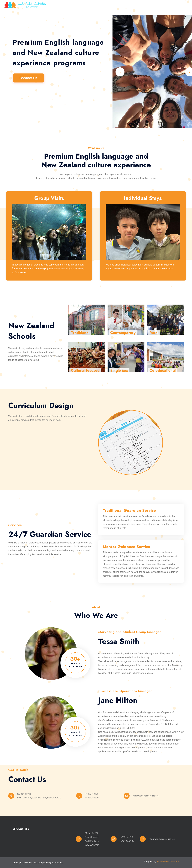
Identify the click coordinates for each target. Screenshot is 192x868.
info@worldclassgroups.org (146, 796)
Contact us (28, 79)
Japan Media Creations (168, 862)
